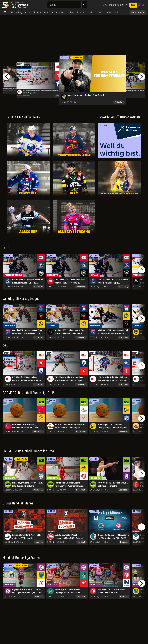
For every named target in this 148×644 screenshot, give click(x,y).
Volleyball (72, 12)
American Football (108, 12)
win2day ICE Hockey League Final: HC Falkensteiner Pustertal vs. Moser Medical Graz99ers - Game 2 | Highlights (113, 332)
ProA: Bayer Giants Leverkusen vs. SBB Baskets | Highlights (27, 484)
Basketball (43, 12)
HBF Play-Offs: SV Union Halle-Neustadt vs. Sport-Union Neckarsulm (111, 591)
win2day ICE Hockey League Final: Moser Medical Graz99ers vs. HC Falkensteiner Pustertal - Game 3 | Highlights (27, 332)
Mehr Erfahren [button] (117, 5)
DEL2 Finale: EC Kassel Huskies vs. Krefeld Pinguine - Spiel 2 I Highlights (70, 281)
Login (133, 5)
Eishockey (16, 12)
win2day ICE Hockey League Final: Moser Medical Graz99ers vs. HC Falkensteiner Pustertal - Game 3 (70, 332)
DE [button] (141, 5)
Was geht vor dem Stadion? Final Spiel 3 (86, 95)
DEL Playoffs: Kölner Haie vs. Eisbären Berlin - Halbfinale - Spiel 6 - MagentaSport (41, 92)
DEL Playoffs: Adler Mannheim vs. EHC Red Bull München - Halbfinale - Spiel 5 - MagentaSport (113, 379)
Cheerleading (88, 12)
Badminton (58, 12)
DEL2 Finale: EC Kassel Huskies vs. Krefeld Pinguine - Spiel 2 (113, 281)
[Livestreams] (74, 217)
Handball (30, 12)
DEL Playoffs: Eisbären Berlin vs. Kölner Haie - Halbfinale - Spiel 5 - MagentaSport (70, 379)
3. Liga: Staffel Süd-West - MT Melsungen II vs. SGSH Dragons (69, 537)
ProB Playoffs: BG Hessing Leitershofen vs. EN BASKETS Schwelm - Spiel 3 (25, 426)
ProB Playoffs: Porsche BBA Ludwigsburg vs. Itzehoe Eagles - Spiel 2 (112, 426)
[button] (6, 76)
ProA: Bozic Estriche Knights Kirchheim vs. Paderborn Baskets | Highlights (70, 484)
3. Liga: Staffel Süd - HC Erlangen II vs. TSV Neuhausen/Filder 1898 (113, 537)
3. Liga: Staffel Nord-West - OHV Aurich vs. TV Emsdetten (26, 537)
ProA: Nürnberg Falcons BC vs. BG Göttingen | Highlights (113, 484)
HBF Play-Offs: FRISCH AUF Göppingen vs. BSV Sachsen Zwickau (67, 591)
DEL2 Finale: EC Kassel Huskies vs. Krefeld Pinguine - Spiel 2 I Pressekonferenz (28, 281)
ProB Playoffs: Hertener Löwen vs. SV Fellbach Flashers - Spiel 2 (70, 426)
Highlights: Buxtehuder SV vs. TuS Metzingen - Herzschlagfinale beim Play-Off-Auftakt (28, 591)
